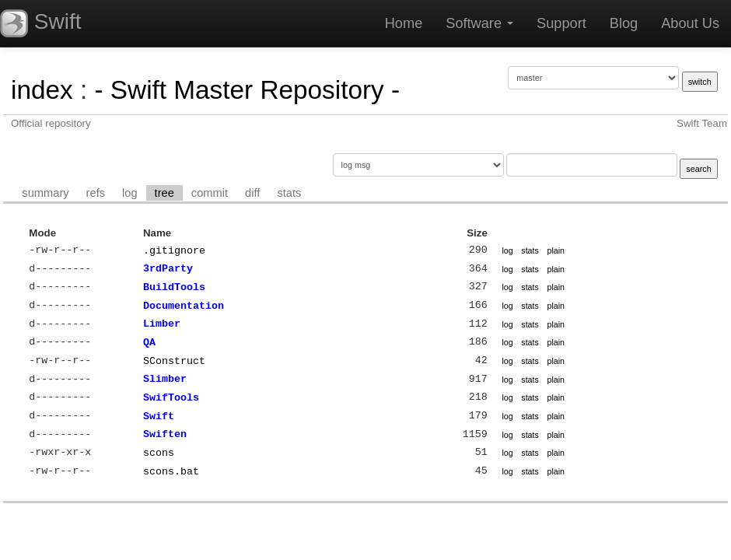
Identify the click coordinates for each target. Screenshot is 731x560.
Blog (624, 23)
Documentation (184, 306)
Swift (159, 416)
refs (96, 193)
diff (252, 193)
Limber (162, 324)
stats (289, 193)
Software (479, 23)
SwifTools (171, 397)
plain (556, 250)
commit (210, 193)
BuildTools (174, 287)
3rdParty (168, 268)
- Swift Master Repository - (247, 90)
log (130, 193)
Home (404, 23)
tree (164, 193)
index (42, 90)
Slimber (165, 379)
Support (561, 23)
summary (45, 193)
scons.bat (171, 471)
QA (149, 342)
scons (159, 453)
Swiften (165, 434)
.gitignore (174, 250)
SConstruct (174, 361)
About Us (690, 23)
